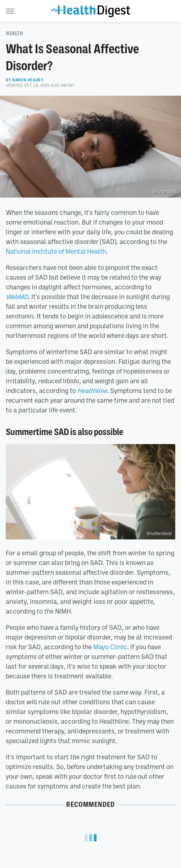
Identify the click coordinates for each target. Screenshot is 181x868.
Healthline (92, 390)
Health (15, 33)
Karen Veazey (28, 80)
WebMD (17, 297)
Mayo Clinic (110, 647)
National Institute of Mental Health (56, 251)
